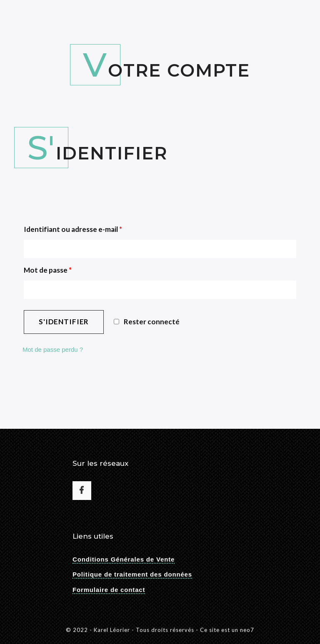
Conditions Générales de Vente (124, 559)
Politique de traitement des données (132, 574)
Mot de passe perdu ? (53, 349)
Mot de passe (48, 270)
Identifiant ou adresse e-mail (73, 229)
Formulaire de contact (109, 590)
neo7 (247, 630)
